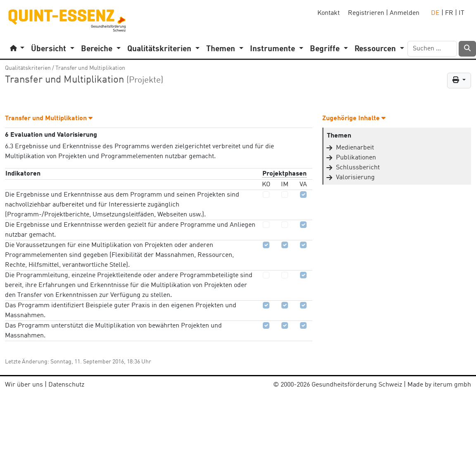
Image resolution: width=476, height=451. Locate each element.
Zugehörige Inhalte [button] (354, 119)
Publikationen (356, 158)
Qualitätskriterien (28, 68)
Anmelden (405, 13)
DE (435, 13)
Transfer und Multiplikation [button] (49, 119)
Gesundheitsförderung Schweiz (357, 385)
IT (462, 13)
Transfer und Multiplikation (90, 68)
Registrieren (366, 13)
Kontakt (328, 13)
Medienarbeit (355, 148)
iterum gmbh (452, 385)
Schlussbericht (358, 168)
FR (449, 13)
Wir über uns (24, 385)
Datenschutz (66, 385)
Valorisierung (355, 178)
